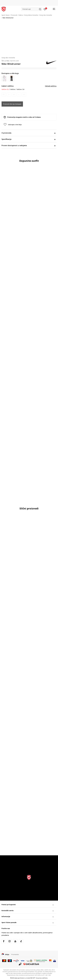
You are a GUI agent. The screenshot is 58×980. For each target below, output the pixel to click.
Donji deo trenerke (46, 15)
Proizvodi (14, 15)
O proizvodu (28, 133)
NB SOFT (33, 978)
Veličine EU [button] (5, 89)
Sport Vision (6, 15)
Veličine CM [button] (20, 89)
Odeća (21, 15)
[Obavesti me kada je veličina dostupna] (4, 94)
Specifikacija (28, 139)
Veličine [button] (13, 89)
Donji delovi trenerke (31, 15)
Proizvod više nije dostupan (12, 104)
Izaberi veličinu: (8, 86)
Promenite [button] (15, 954)
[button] (32, 9)
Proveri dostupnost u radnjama (28, 145)
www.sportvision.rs (20, 978)
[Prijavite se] (45, 9)
